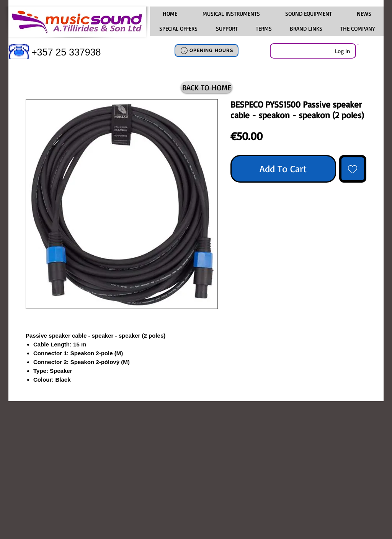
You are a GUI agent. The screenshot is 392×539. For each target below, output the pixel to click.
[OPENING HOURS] (207, 51)
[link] (358, 44)
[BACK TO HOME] (207, 87)
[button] (231, 14)
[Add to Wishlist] (353, 169)
